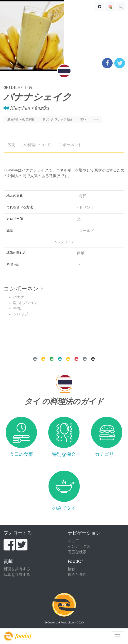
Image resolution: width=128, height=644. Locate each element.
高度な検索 (77, 552)
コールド (87, 231)
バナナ (19, 297)
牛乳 (17, 309)
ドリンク (48, 120)
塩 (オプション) (26, 303)
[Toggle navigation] (118, 636)
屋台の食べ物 (16, 120)
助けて (73, 541)
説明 (12, 145)
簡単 (81, 253)
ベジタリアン (64, 242)
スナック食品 (63, 120)
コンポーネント (68, 145)
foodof (18, 636)
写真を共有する (17, 575)
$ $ (96, 120)
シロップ (21, 314)
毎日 (83, 196)
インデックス (79, 547)
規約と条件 (77, 575)
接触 (71, 569)
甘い (83, 120)
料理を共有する (17, 569)
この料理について (35, 145)
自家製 (30, 120)
